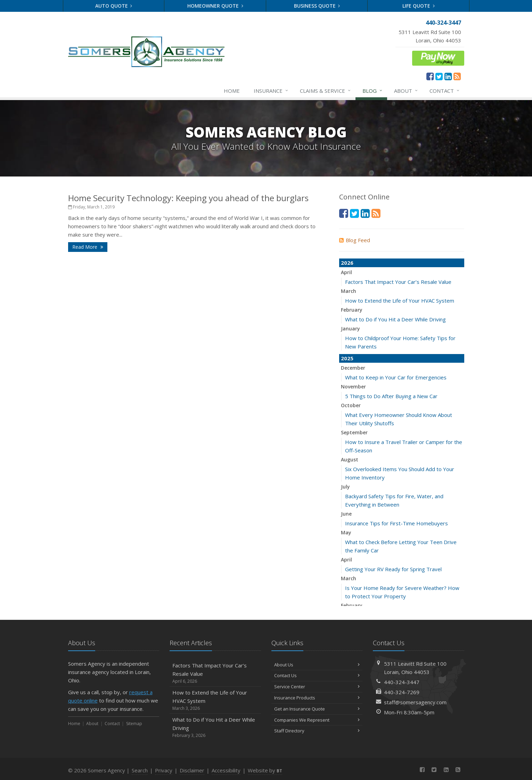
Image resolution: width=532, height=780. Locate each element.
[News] (457, 76)
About (406, 91)
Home (232, 91)
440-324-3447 (402, 682)
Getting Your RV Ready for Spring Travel (393, 569)
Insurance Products (317, 698)
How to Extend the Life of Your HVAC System (400, 301)
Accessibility (226, 770)
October (351, 405)
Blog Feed (355, 240)
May (346, 532)
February (352, 310)
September (354, 432)
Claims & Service (326, 91)
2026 (347, 263)
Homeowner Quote (215, 6)
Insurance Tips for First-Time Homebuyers (396, 523)
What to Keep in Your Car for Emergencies (396, 377)
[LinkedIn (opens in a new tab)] (448, 76)
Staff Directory (317, 731)
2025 (347, 358)
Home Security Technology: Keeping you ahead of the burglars (188, 198)
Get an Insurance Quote (317, 709)
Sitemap (134, 724)
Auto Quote (114, 6)
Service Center (317, 687)
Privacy (164, 770)
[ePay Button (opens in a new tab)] (438, 57)
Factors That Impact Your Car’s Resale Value (398, 282)
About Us (317, 665)
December (353, 368)
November (353, 387)
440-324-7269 (402, 692)
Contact (445, 91)
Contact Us (317, 675)
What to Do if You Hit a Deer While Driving (395, 319)
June (346, 514)
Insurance (271, 91)
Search (140, 770)
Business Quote (317, 6)
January (350, 329)
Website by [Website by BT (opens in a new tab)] (265, 770)
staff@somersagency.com (415, 702)
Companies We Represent (317, 720)
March (349, 291)
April (346, 272)
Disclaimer (192, 770)
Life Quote (419, 6)
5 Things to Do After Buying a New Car (391, 396)
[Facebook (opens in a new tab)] (430, 76)
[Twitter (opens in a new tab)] (439, 76)
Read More (88, 247)
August (350, 459)
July (345, 487)
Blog (373, 91)
